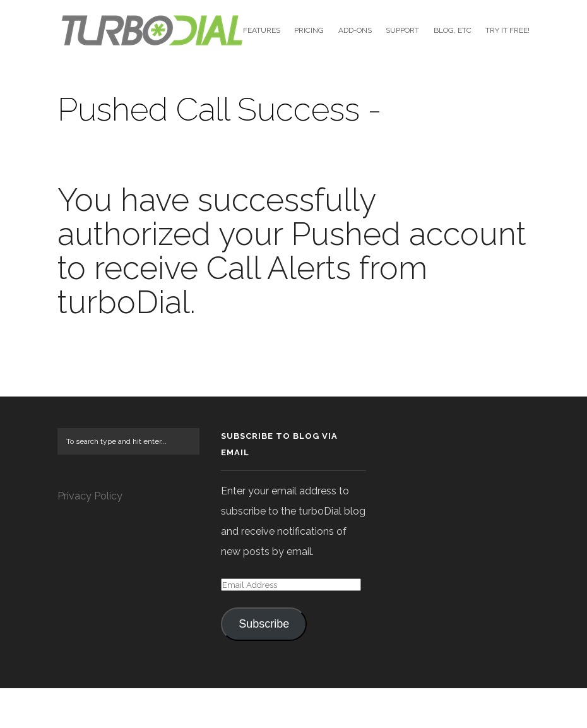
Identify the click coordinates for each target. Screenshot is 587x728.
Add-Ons (355, 30)
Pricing (309, 30)
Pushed (346, 273)
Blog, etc (453, 30)
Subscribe (264, 664)
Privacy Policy (90, 535)
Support (402, 30)
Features (262, 30)
